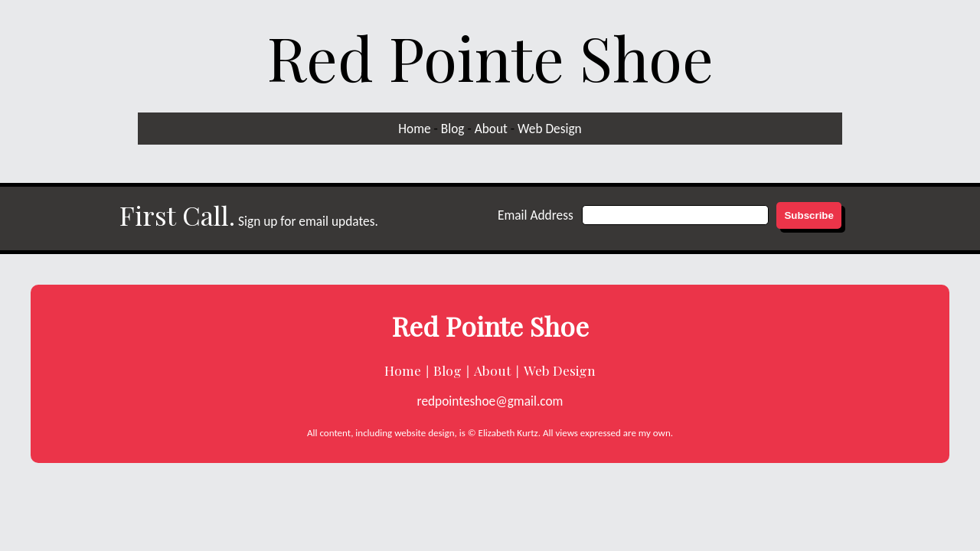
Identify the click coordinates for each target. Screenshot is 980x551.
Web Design (550, 129)
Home (414, 129)
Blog (453, 129)
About (491, 129)
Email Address (536, 215)
